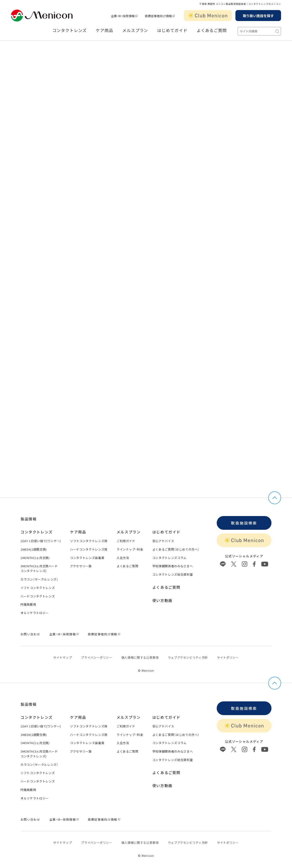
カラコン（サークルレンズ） (39, 579)
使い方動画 (162, 600)
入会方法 (123, 558)
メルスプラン (135, 30)
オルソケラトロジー (35, 613)
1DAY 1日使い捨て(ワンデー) (41, 541)
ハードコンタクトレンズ (38, 596)
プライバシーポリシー (97, 657)
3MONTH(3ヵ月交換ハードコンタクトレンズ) (39, 568)
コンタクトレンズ (69, 30)
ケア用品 (104, 30)
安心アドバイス (163, 541)
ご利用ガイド (126, 541)
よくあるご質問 (212, 30)
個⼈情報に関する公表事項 (140, 657)
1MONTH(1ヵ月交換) (35, 558)
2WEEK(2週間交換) (34, 549)
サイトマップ (63, 657)
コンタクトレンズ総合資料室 (173, 574)
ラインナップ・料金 (130, 549)
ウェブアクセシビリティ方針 (188, 657)
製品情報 (29, 519)
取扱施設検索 (244, 523)
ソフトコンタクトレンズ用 (89, 541)
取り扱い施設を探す (258, 16)
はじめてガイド (172, 30)
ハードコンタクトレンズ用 (89, 549)
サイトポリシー (228, 657)
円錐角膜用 (28, 604)
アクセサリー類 (81, 566)
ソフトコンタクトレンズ (38, 588)
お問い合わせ (30, 634)
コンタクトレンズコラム (169, 558)
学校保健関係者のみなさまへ (173, 566)
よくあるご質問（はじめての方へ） (176, 549)
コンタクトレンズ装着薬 (87, 558)
